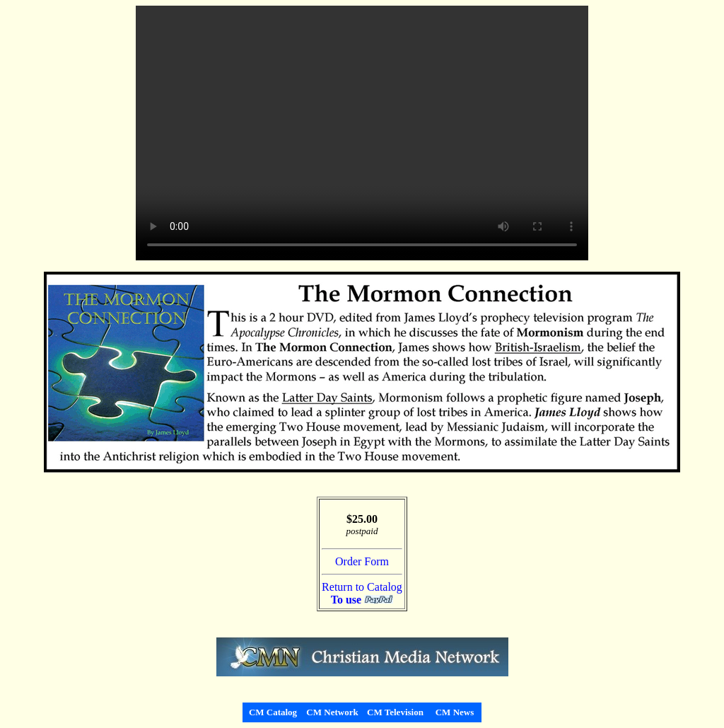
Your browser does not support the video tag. (362, 133)
